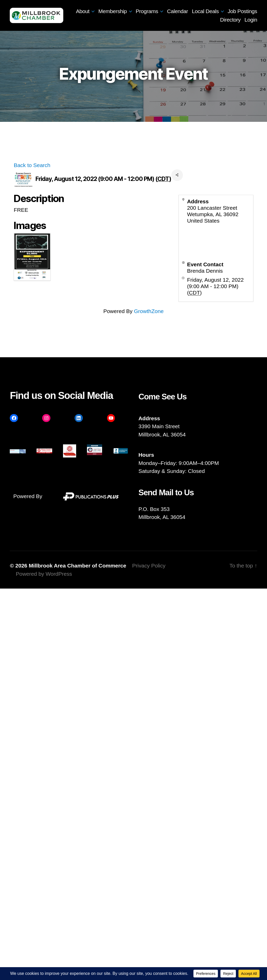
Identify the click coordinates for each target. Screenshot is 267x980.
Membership (146, 11)
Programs (180, 11)
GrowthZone (149, 311)
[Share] (177, 175)
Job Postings (202, 20)
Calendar (211, 11)
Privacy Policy (149, 566)
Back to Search (32, 165)
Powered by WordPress (44, 574)
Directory (230, 20)
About (116, 11)
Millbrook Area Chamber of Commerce (78, 566)
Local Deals (239, 11)
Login (251, 20)
